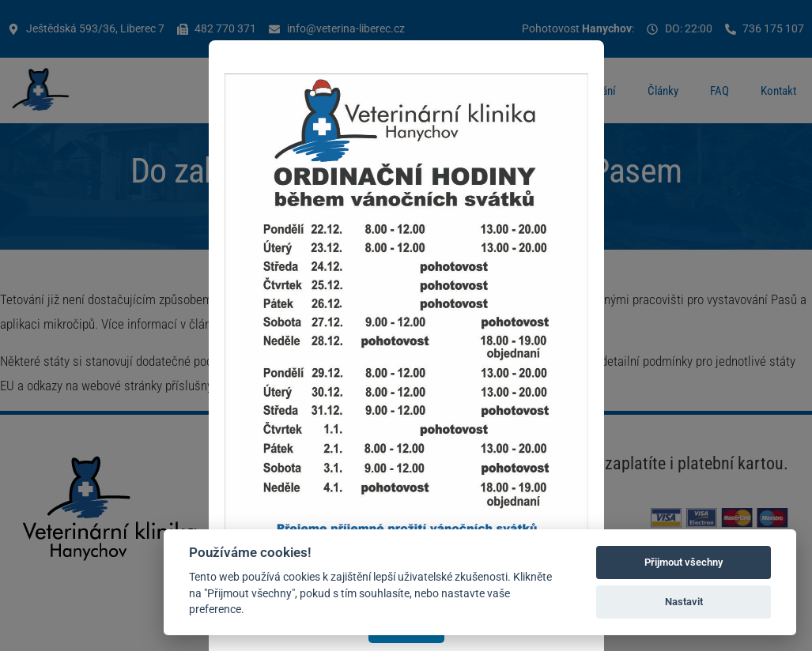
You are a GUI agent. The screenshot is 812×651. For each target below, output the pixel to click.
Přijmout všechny (684, 562)
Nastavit (684, 602)
